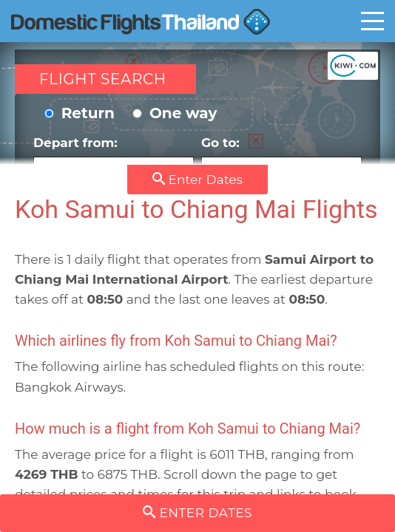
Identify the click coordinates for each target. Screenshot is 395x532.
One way (175, 113)
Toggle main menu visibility (372, 21)
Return (80, 113)
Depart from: (114, 159)
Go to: (281, 159)
